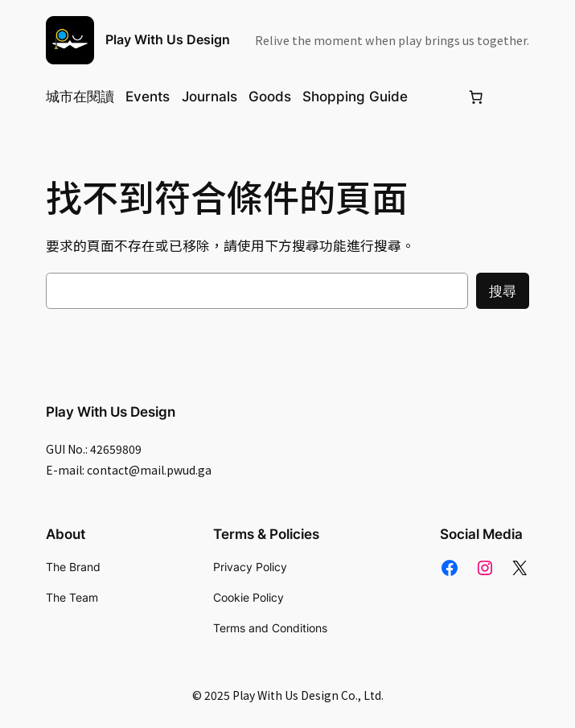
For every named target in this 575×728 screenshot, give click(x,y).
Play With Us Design (168, 39)
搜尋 (503, 291)
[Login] (437, 97)
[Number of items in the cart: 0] (476, 97)
